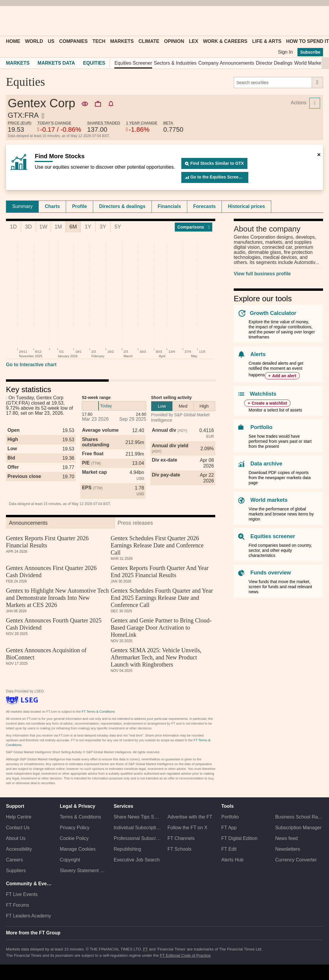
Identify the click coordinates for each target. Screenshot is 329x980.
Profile (79, 206)
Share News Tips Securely (138, 817)
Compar (194, 227)
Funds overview (271, 573)
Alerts (258, 354)
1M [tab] (58, 227)
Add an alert (284, 376)
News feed (286, 838)
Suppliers (16, 870)
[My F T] (315, 21)
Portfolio (261, 427)
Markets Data (56, 63)
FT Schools (179, 849)
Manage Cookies (78, 849)
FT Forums (18, 905)
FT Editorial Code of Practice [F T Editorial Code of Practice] (185, 955)
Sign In (285, 52)
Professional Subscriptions (138, 838)
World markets (269, 500)
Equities (94, 63)
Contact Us (18, 828)
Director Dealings (274, 63)
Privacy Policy (75, 828)
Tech (99, 41)
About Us (16, 838)
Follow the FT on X (187, 828)
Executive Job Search (137, 860)
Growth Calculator (273, 313)
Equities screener (273, 536)
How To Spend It (308, 41)
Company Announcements (226, 63)
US (51, 41)
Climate (149, 41)
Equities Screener (133, 63)
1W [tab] (43, 227)
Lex (194, 41)
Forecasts (205, 206)
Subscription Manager (298, 828)
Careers (14, 860)
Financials (169, 206)
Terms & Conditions (81, 817)
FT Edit (229, 849)
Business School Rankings (299, 817)
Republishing (128, 849)
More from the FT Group (33, 933)
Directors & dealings (122, 206)
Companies (74, 41)
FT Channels (181, 838)
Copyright (70, 860)
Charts (52, 206)
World (34, 41)
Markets (122, 41)
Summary (22, 206)
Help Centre (19, 817)
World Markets (309, 63)
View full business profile (262, 274)
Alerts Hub (232, 860)
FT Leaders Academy (29, 916)
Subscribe (310, 52)
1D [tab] (13, 227)
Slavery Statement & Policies (84, 870)
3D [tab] (28, 227)
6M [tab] (73, 227)
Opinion (174, 41)
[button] (9, 21)
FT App (229, 828)
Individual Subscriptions (138, 828)
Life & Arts (267, 41)
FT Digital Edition (239, 838)
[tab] (22, 206)
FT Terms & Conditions (98, 712)
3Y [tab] (103, 227)
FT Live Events (22, 894)
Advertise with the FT (190, 817)
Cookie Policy (74, 838)
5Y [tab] (118, 227)
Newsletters (288, 849)
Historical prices (246, 206)
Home (13, 41)
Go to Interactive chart (31, 365)
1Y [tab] (88, 227)
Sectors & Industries (175, 63)
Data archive (266, 464)
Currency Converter (296, 860)
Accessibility (19, 849)
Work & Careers (225, 41)
